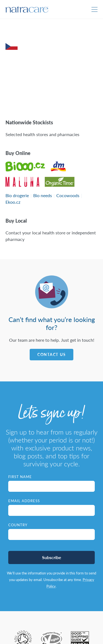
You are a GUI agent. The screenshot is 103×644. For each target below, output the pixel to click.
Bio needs (43, 195)
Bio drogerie (17, 195)
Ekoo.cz (13, 202)
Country (18, 525)
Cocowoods (68, 195)
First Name (20, 477)
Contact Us (52, 354)
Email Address (24, 501)
